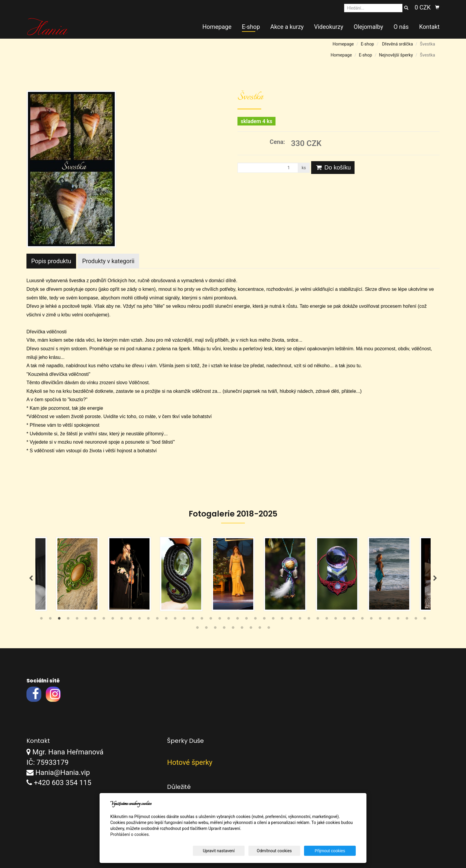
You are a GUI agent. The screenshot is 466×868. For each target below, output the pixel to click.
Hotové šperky (190, 762)
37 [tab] (362, 620)
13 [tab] (148, 620)
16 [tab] (175, 620)
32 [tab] (318, 620)
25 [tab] (255, 620)
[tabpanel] (233, 574)
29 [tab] (291, 620)
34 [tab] (336, 620)
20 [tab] (211, 620)
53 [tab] (269, 629)
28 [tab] (282, 620)
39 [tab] (380, 620)
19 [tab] (202, 620)
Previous (31, 578)
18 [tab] (193, 620)
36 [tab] (353, 620)
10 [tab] (122, 620)
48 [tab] (224, 629)
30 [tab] (300, 620)
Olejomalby (368, 27)
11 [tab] (130, 620)
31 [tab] (309, 620)
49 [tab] (233, 629)
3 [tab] (59, 620)
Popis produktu (51, 261)
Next (435, 578)
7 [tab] (95, 620)
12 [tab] (139, 620)
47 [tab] (215, 629)
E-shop (251, 27)
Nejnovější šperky (396, 55)
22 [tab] (229, 620)
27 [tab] (273, 620)
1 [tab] (41, 620)
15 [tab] (166, 620)
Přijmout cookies (333, 851)
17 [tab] (184, 620)
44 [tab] (425, 620)
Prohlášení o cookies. (130, 834)
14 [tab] (157, 620)
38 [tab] (371, 620)
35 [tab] (344, 620)
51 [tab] (251, 629)
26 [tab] (264, 620)
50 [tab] (242, 629)
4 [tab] (68, 620)
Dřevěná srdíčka (397, 44)
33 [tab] (327, 620)
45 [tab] (197, 629)
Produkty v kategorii (108, 261)
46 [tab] (206, 629)
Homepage (217, 27)
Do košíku (333, 167)
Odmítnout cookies (284, 851)
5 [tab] (77, 620)
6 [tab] (86, 620)
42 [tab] (407, 620)
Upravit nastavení (234, 851)
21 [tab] (220, 620)
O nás (401, 27)
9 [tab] (113, 620)
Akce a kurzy (287, 27)
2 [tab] (50, 620)
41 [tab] (398, 620)
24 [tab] (246, 620)
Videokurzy (329, 27)
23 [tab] (237, 620)
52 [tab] (260, 629)
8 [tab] (104, 620)
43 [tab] (416, 620)
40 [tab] (389, 620)
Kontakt (429, 27)
